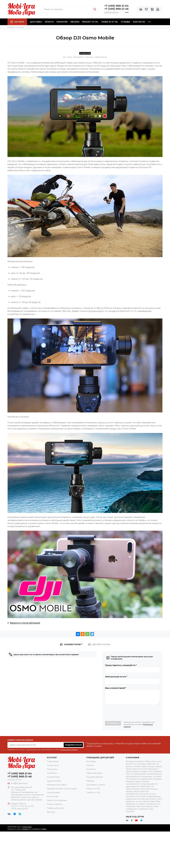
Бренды (51, 812)
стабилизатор (101, 57)
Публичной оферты (69, 750)
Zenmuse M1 (78, 57)
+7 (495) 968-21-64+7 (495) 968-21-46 (116, 7)
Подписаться (73, 745)
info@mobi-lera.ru (19, 783)
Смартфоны (53, 761)
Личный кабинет (95, 777)
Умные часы (53, 765)
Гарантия (62, 22)
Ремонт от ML (90, 22)
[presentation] (126, 713)
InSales (44, 829)
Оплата (49, 22)
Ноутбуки (52, 773)
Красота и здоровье (57, 800)
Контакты (139, 22)
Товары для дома (55, 808)
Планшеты (52, 769)
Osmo (70, 57)
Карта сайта (27, 827)
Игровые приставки (57, 785)
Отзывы (125, 22)
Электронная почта (116, 677)
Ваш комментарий (116, 688)
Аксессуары (53, 796)
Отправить (113, 723)
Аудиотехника (54, 781)
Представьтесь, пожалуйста (121, 665)
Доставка (36, 22)
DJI (64, 57)
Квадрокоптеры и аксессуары (62, 789)
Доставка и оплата (96, 785)
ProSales (25, 829)
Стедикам (89, 57)
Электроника (53, 793)
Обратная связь (94, 773)
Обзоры (75, 22)
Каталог (17, 22)
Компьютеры (53, 777)
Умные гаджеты (55, 804)
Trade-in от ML (110, 22)
